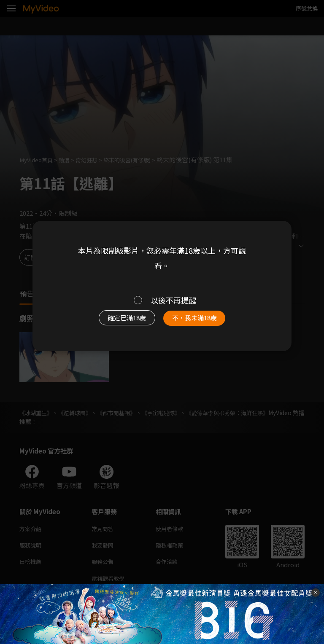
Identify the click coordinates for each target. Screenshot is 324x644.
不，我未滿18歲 (199, 320)
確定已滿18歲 (122, 320)
